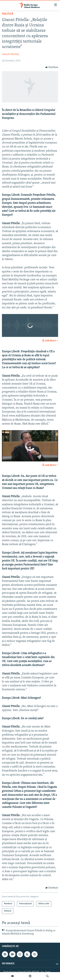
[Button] (52, 67)
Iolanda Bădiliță (10, 54)
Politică (8, 14)
